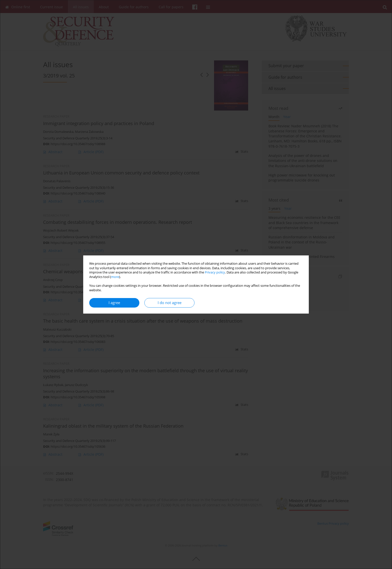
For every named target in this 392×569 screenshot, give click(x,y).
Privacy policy (215, 272)
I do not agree (170, 303)
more (115, 277)
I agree (114, 303)
